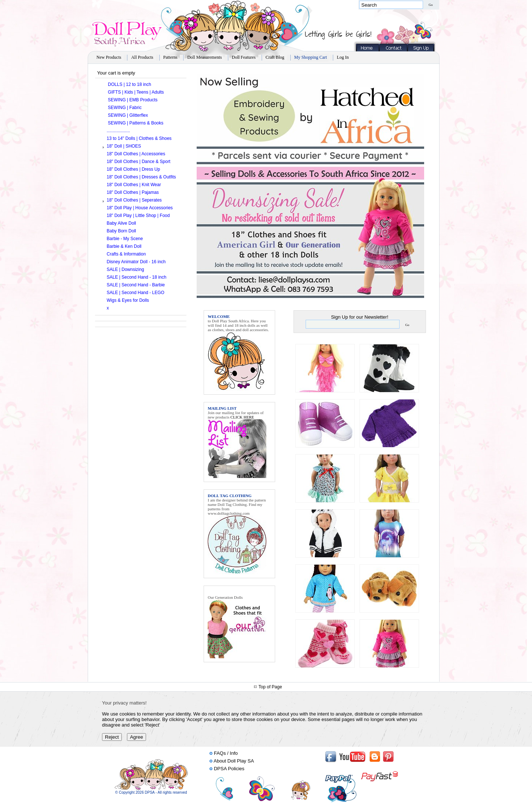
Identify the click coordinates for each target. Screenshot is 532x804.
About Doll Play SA (234, 761)
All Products (142, 57)
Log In (343, 57)
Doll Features (244, 57)
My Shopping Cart (311, 57)
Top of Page (270, 687)
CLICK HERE (242, 417)
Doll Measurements (204, 57)
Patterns (170, 57)
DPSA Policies (229, 769)
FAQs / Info (226, 753)
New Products (109, 57)
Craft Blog (275, 57)
